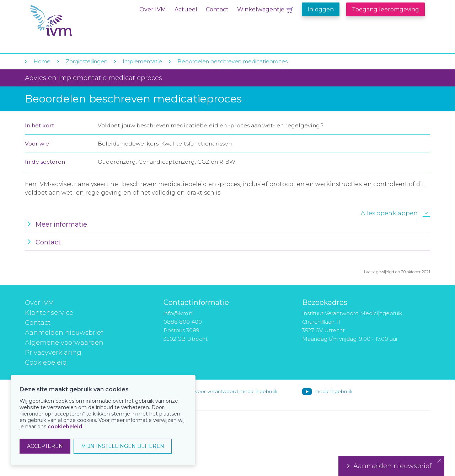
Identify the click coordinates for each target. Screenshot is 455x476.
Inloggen (321, 9)
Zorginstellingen (87, 61)
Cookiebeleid (46, 363)
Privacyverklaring (53, 353)
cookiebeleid (65, 427)
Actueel (186, 9)
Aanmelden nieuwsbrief (64, 333)
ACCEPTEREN (45, 446)
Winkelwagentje (261, 9)
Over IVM (153, 9)
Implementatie (142, 61)
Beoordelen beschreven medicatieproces (232, 61)
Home (42, 61)
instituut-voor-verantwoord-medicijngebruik (226, 391)
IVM (74, 21)
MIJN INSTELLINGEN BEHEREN (123, 446)
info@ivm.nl (178, 313)
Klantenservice (49, 313)
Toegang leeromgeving (386, 9)
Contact (217, 9)
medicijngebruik (333, 391)
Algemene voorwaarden (64, 343)
